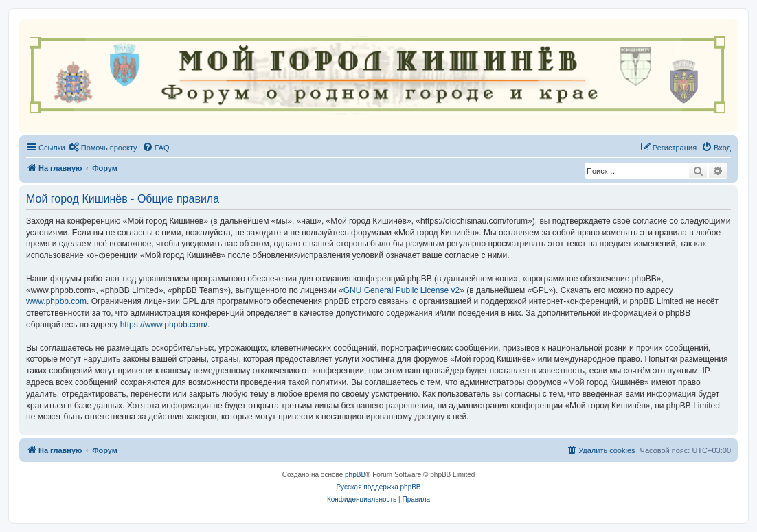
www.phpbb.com (56, 301)
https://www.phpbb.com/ (164, 325)
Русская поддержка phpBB (378, 487)
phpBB (355, 475)
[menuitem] (103, 148)
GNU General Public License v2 (402, 290)
